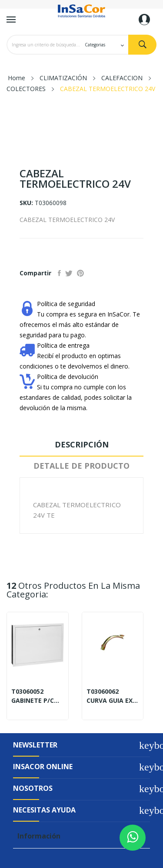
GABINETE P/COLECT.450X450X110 (38, 701)
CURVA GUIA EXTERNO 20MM (113, 701)
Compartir (59, 273)
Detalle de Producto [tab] (81, 466)
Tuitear (69, 273)
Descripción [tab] (82, 444)
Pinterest (80, 273)
